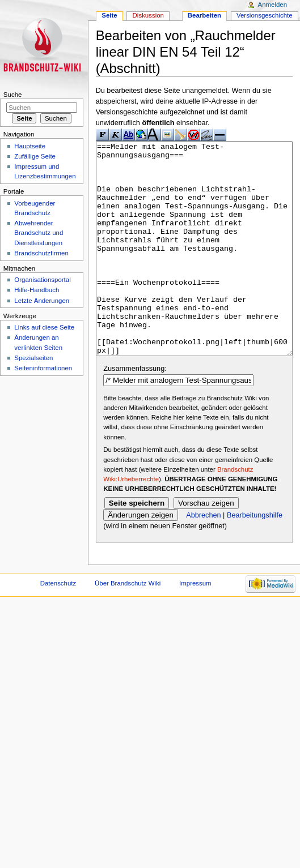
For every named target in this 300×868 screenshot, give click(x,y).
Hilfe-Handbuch (37, 290)
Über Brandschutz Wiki (128, 626)
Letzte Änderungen (42, 301)
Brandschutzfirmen (41, 253)
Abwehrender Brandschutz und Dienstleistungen (39, 233)
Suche (13, 95)
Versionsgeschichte (265, 15)
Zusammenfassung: (135, 411)
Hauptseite (30, 146)
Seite (109, 15)
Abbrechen (203, 558)
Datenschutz (58, 626)
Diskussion (148, 15)
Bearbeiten (204, 15)
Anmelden (273, 5)
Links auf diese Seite (44, 327)
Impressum (195, 626)
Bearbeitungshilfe (255, 558)
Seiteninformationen (43, 368)
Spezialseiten (33, 358)
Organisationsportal (42, 280)
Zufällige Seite (35, 156)
